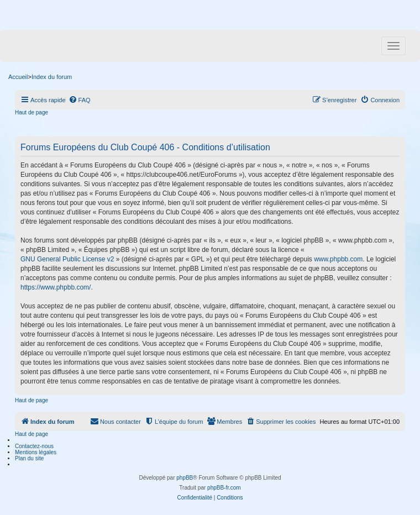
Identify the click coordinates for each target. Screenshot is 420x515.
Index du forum (52, 77)
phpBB (185, 478)
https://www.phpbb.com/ (56, 287)
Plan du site (29, 458)
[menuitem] (80, 100)
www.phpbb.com (338, 259)
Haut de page (32, 112)
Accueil (18, 77)
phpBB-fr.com (224, 488)
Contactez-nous (34, 446)
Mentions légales (36, 452)
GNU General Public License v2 (67, 259)
